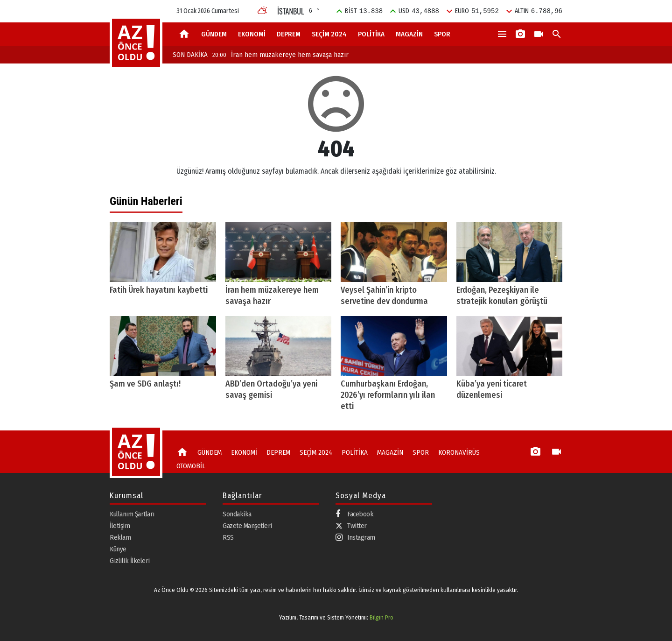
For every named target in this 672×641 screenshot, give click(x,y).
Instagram (355, 538)
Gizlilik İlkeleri (130, 561)
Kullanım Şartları (132, 514)
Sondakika (237, 514)
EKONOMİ (252, 34)
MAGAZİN (409, 34)
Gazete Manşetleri (247, 526)
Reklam (120, 537)
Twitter (351, 526)
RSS (228, 537)
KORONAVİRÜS (459, 452)
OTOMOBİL (191, 466)
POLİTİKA (371, 34)
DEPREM (289, 34)
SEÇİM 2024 (329, 34)
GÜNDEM (214, 34)
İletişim (120, 526)
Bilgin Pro (381, 617)
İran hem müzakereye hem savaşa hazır (280, 55)
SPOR (442, 34)
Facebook (354, 514)
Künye (118, 549)
